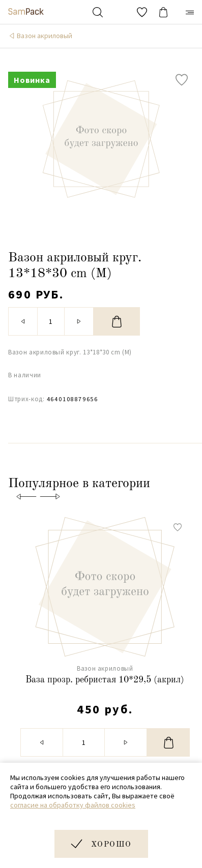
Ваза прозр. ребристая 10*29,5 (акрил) (105, 680)
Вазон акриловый (45, 36)
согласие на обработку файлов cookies (73, 805)
